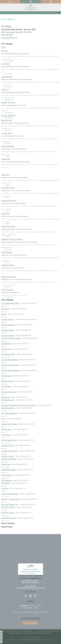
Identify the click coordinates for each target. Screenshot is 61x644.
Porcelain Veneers (8, 456)
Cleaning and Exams (8, 325)
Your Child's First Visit (9, 518)
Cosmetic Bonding (8, 336)
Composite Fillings (8, 330)
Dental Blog (5, 175)
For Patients (5, 64)
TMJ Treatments (7, 480)
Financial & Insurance (9, 201)
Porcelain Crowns (7, 446)
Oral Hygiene (6, 435)
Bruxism (4, 314)
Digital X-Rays (6, 387)
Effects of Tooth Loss (9, 392)
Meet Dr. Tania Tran (8, 102)
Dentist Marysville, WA (9, 61)
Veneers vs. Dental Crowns (11, 499)
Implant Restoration (8, 408)
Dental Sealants (7, 376)
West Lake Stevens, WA (10, 505)
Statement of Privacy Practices (12, 239)
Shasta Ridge (6, 464)
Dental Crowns (6, 349)
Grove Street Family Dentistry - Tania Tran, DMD (30, 631)
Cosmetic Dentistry (8, 265)
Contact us (5, 90)
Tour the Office (7, 133)
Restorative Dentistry (9, 277)
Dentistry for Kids (7, 381)
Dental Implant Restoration (11, 370)
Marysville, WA (7, 130)
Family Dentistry (7, 252)
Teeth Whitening (7, 475)
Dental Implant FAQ (8, 354)
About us (4, 51)
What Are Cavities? (8, 507)
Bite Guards (5, 309)
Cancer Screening (8, 319)
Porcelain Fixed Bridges (10, 451)
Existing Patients (30, 623)
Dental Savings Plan (8, 226)
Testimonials (6, 159)
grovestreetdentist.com (9, 38)
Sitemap (49, 633)
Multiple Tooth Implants (9, 424)
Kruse (3, 419)
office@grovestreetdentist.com (30, 588)
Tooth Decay (6, 483)
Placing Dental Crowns (9, 440)
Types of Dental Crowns (10, 494)
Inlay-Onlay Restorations (10, 413)
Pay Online (10, 171)
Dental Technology (8, 146)
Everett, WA (6, 397)
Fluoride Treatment (8, 400)
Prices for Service (8, 290)
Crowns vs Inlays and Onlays (11, 338)
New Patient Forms (8, 188)
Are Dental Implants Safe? (10, 303)
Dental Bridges (6, 344)
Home (3, 47)
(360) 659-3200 (31, 586)
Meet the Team (7, 120)
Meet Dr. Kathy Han (8, 115)
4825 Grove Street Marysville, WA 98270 (31, 581)
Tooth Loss (5, 488)
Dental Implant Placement (10, 365)
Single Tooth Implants (9, 470)
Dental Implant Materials (10, 360)
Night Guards (6, 429)
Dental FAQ (5, 213)
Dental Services (7, 77)
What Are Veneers (8, 513)
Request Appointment (9, 459)
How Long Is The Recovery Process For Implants (18, 405)
